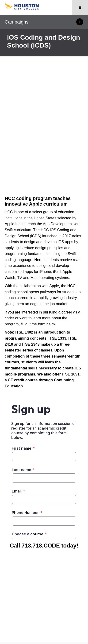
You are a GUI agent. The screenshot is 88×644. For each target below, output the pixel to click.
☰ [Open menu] (80, 7)
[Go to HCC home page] (24, 9)
